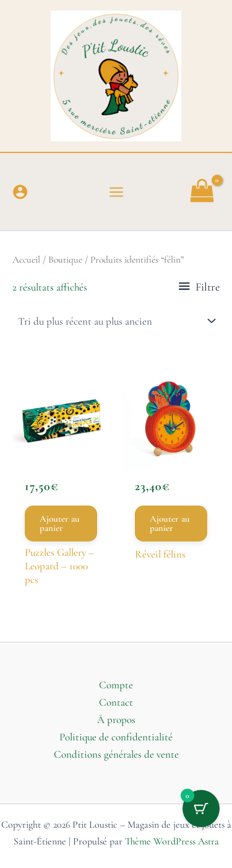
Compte (116, 685)
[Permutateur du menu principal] (116, 192)
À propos (116, 720)
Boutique (65, 260)
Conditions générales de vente (116, 754)
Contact (116, 702)
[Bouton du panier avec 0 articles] (201, 809)
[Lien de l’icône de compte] (20, 192)
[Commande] (116, 321)
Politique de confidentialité (116, 737)
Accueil (26, 260)
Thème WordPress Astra (172, 841)
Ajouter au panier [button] (60, 523)
